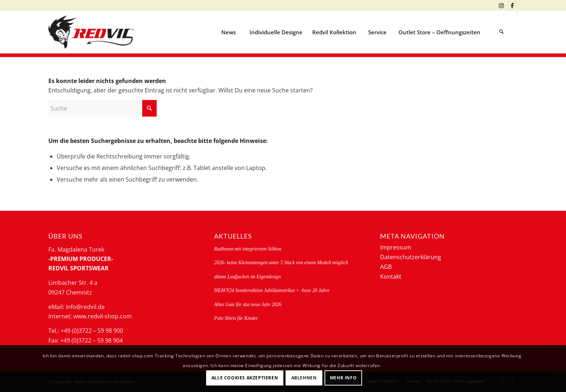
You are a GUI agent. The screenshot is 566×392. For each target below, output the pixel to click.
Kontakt (391, 276)
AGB (386, 267)
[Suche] (501, 32)
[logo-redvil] (91, 32)
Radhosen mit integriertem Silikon (248, 249)
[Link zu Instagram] (501, 5)
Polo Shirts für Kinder (236, 318)
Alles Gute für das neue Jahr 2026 (248, 304)
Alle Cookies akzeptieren (245, 378)
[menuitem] (228, 32)
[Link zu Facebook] (512, 5)
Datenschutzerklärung (411, 257)
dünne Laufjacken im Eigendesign (247, 277)
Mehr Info (343, 378)
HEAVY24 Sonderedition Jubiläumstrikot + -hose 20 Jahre (272, 290)
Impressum (396, 247)
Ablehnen (304, 378)
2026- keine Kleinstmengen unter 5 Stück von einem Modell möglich (281, 263)
